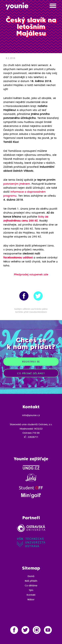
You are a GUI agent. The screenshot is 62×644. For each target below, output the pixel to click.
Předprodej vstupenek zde (31, 274)
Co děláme (31, 586)
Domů (31, 576)
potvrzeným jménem (17, 184)
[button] (53, 7)
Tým (31, 590)
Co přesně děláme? (31, 373)
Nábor (31, 599)
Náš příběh (31, 581)
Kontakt (31, 595)
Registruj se (31, 362)
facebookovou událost (18, 257)
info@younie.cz (31, 415)
